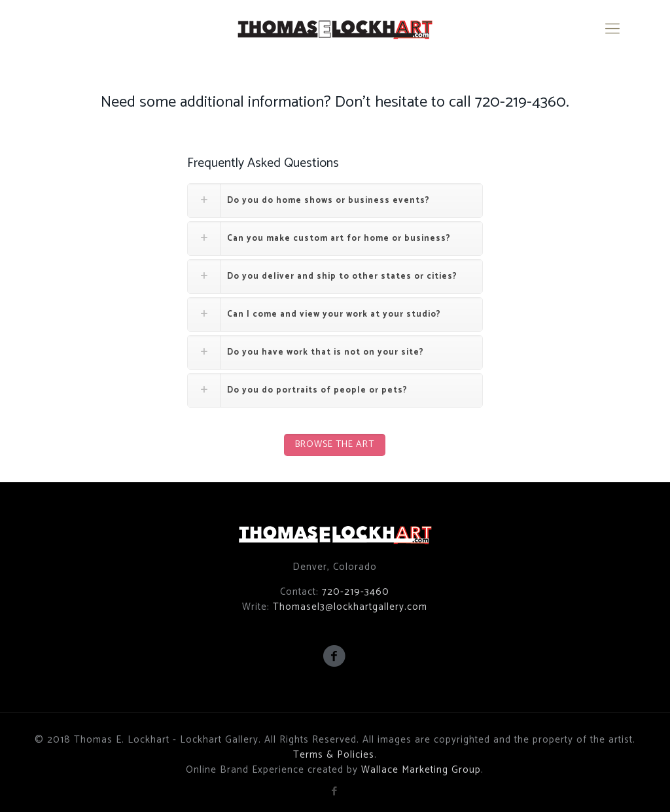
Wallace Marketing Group (421, 770)
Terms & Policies (334, 755)
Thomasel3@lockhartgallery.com (350, 607)
